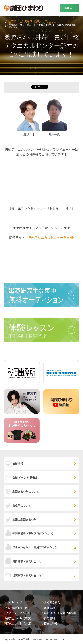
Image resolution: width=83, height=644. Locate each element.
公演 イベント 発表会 (25, 477)
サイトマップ (14, 602)
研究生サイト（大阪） (19, 623)
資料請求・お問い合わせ (27, 561)
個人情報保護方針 (17, 608)
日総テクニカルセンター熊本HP (51, 237)
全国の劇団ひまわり (24, 519)
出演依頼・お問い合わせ (27, 575)
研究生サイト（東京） (19, 618)
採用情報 (50, 618)
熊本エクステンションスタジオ (25, 23)
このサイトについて (18, 613)
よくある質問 (52, 602)
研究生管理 (51, 623)
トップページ (12, 20)
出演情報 (18, 463)
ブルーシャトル (36, 547)
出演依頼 (50, 608)
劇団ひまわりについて (26, 491)
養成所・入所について (37, 20)
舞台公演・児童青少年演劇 (60, 613)
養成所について (22, 505)
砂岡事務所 (34, 533)
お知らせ (51, 23)
